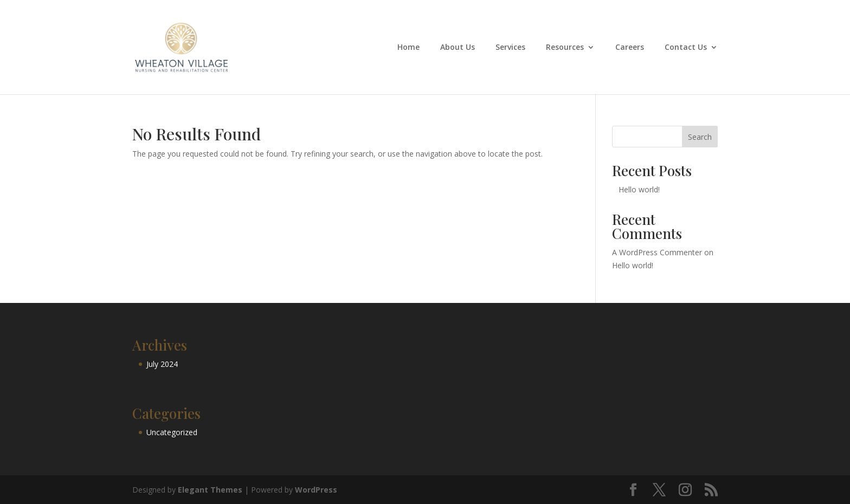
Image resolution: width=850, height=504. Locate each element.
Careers (630, 48)
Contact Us (686, 48)
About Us (458, 48)
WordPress (316, 490)
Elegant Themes (210, 490)
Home (408, 48)
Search (700, 137)
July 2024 (162, 364)
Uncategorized (172, 432)
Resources (565, 48)
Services (510, 48)
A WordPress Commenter (657, 252)
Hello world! (639, 189)
